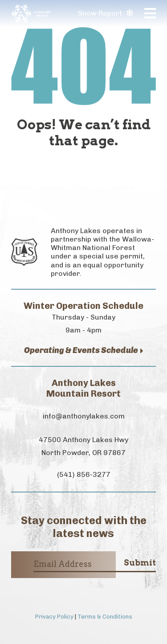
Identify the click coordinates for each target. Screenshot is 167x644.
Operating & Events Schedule (84, 351)
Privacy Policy (54, 617)
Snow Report (105, 13)
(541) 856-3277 (84, 474)
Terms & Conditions (105, 617)
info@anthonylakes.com (84, 416)
